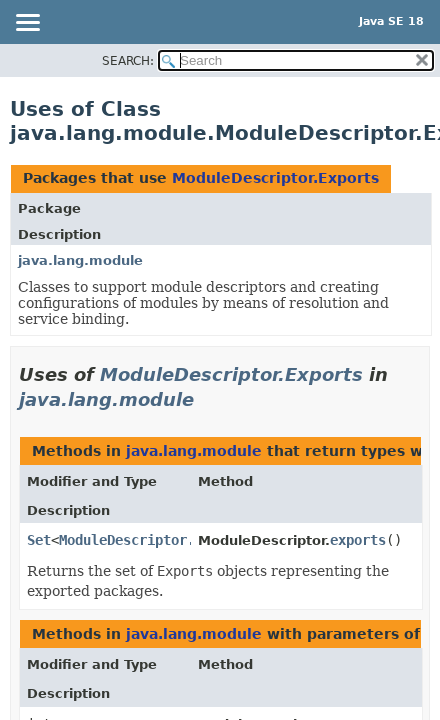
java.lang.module (80, 260)
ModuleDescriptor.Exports (275, 178)
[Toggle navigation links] (27, 24)
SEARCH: (128, 61)
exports (358, 540)
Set (39, 540)
